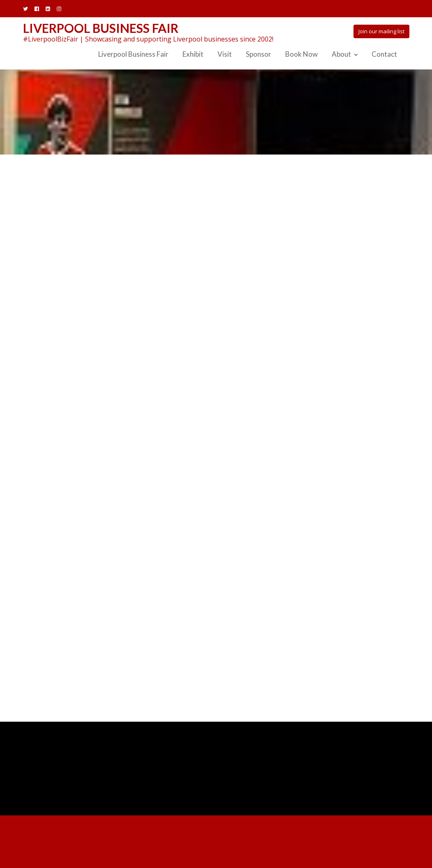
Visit (225, 54)
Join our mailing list (381, 31)
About (341, 54)
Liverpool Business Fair (101, 28)
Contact (384, 54)
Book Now (301, 54)
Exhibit (193, 54)
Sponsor (259, 54)
